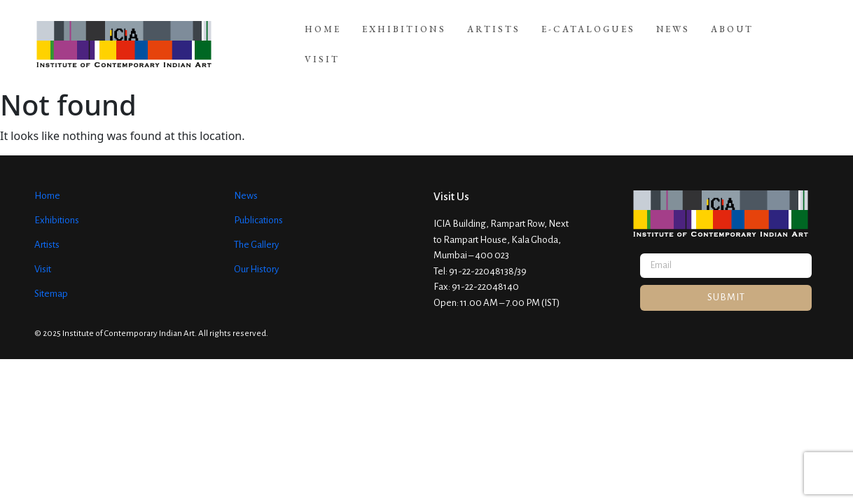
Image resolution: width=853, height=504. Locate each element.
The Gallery (256, 231)
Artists (494, 37)
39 (522, 257)
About (732, 37)
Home (323, 37)
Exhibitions (404, 37)
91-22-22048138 (481, 257)
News (673, 37)
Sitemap (51, 280)
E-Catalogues (588, 37)
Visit (792, 37)
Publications (258, 206)
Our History (256, 255)
